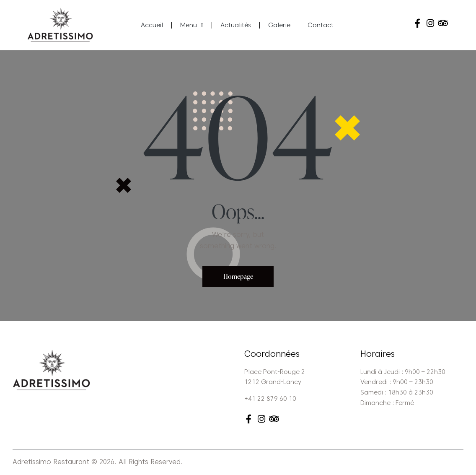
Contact (321, 25)
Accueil (152, 25)
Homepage (238, 276)
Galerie (279, 25)
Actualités (236, 25)
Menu (192, 25)
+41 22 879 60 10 (270, 399)
